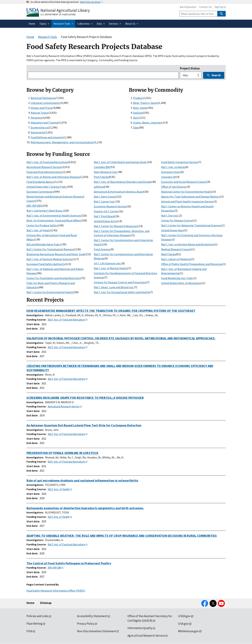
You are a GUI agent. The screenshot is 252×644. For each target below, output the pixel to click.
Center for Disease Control (177, 220)
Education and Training (45, 123)
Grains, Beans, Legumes (147, 123)
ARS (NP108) (34, 206)
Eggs (136, 127)
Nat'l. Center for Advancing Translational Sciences (191, 225)
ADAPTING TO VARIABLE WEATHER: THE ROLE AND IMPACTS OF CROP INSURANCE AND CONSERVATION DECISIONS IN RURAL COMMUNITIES (122, 536)
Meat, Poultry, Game (145, 103)
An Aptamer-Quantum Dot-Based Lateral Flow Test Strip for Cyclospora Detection (84, 425)
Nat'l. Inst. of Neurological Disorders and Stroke (122, 182)
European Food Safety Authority (46, 264)
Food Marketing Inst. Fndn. (177, 278)
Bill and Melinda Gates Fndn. (43, 244)
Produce (138, 98)
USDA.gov (184, 616)
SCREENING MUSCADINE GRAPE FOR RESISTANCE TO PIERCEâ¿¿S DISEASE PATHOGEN (85, 398)
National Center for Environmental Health (187, 192)
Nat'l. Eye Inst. (170, 215)
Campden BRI (102, 167)
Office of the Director (174, 187)
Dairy (136, 118)
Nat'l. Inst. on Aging (173, 167)
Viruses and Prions (42, 108)
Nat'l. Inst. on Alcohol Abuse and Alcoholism (188, 244)
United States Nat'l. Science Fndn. (47, 187)
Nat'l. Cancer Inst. (105, 201)
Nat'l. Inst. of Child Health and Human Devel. (120, 162)
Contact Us (205, 7)
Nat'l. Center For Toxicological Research (51, 249)
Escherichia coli (40, 127)
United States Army (105, 221)
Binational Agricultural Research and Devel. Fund (56, 254)
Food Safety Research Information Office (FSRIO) (56, 591)
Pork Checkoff (102, 177)
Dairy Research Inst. (106, 172)
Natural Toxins (40, 113)
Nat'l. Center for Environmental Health (50, 292)
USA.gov (183, 624)
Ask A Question (188, 7)
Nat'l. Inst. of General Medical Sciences (50, 259)
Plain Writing (34, 624)
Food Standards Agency (40, 182)
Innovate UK (169, 177)
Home (30, 603)
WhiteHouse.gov (188, 631)
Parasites (36, 118)
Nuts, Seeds (140, 108)
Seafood (138, 113)
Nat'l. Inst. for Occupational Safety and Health (122, 292)
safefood (99, 187)
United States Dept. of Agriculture (182, 283)
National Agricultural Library (65, 10)
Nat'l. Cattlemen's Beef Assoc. (45, 211)
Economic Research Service (110, 206)
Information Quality (140, 628)
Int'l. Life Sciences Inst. (108, 263)
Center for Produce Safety (42, 225)
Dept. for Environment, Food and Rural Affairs (54, 220)
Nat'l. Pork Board (104, 216)
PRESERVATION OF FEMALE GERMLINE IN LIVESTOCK (62, 453)
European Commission (40, 192)
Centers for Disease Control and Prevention (120, 282)
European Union (171, 172)
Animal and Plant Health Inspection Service (187, 201)
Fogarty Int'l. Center (106, 211)
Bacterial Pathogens (43, 98)
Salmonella (38, 132)
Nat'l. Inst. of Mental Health (111, 268)
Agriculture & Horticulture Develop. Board (119, 192)
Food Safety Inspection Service (179, 162)
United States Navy (173, 230)
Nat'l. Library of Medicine (176, 259)
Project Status (190, 68)
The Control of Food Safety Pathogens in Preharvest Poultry (69, 563)
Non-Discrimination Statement (97, 631)
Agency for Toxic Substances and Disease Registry (191, 197)
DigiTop (219, 7)
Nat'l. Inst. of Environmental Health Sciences (54, 215)
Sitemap (46, 603)
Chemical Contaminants (45, 103)
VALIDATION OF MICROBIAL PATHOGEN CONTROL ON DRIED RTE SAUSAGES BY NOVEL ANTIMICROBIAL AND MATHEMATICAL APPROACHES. (121, 338)
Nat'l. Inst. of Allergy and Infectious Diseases (53, 177)
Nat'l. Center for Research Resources (116, 226)
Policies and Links (38, 616)
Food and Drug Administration (45, 172)
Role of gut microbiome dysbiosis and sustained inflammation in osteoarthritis (82, 480)
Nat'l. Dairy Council (105, 197)
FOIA (29, 631)
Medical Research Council (176, 249)
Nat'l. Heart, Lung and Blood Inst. (114, 287)
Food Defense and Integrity (47, 137)
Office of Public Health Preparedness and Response (192, 264)
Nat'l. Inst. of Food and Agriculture (47, 162)
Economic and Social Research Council (184, 182)
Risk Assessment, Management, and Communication (62, 142)
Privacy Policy (86, 624)
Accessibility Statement (92, 616)
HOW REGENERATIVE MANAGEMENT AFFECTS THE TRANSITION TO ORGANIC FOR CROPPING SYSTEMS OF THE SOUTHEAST (111, 311)
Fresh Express (102, 249)
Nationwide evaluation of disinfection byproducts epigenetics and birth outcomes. (85, 508)
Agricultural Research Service (44, 167)
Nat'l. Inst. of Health (39, 230)
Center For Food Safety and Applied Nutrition (53, 278)
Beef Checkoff (169, 254)
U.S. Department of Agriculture (58, 14)
